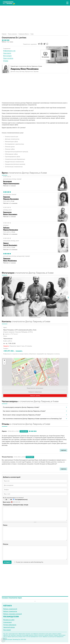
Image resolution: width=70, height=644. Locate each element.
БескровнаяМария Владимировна (11, 182)
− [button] (4, 363)
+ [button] (4, 360)
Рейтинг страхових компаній (13, 614)
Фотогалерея (7, 56)
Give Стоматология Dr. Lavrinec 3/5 (17, 502)
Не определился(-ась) (21, 499)
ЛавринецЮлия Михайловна (10, 260)
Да (6, 499)
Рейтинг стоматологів (10, 611)
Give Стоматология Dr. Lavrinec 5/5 (20, 502)
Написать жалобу (35, 396)
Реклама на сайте (9, 620)
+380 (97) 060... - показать (13, 351)
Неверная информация (35, 392)
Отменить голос (12, 502)
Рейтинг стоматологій (10, 609)
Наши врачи (7, 53)
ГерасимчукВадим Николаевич (10, 213)
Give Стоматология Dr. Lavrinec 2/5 (15, 502)
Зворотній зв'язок (9, 627)
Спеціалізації (7, 622)
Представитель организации (35, 388)
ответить (63, 450)
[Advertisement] (35, 18)
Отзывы (6, 61)
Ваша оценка (7, 502)
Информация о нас (9, 51)
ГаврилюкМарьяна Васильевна (11, 198)
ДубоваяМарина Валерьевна (11, 229)
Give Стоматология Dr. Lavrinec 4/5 (18, 502)
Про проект (7, 630)
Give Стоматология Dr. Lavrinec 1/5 (13, 502)
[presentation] (3, 297)
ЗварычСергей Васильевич (10, 244)
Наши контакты (8, 58)
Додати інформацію (10, 625)
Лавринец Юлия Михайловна (25, 69)
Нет (11, 499)
